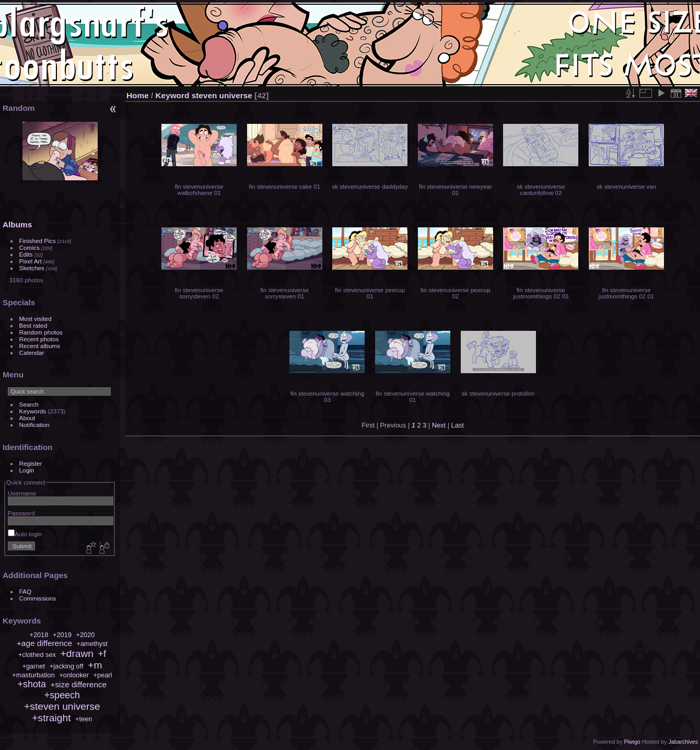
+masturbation (33, 675)
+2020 (85, 635)
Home (138, 95)
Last (458, 425)
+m (95, 665)
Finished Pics (38, 241)
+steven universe (62, 706)
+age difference (44, 643)
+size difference (78, 684)
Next (439, 425)
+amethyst (92, 644)
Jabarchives (683, 742)
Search (29, 404)
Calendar (32, 353)
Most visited (36, 319)
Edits (26, 254)
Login (27, 470)
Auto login (25, 534)
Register (31, 463)
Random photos (41, 332)
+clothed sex (37, 655)
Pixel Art (31, 261)
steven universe (222, 95)
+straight (51, 718)
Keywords (33, 411)
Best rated (33, 325)
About (27, 418)
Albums (17, 224)
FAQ (26, 591)
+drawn (77, 654)
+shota (32, 684)
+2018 (39, 635)
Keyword (173, 95)
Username (22, 493)
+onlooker (74, 675)
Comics (30, 247)
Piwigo (632, 742)
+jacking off (67, 666)
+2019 (62, 635)
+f (102, 654)
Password (21, 513)
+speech (62, 695)
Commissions (38, 598)
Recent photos (39, 339)
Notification (34, 425)
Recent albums (40, 346)
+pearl (103, 675)
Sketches (32, 268)
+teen (84, 719)
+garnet (33, 666)
